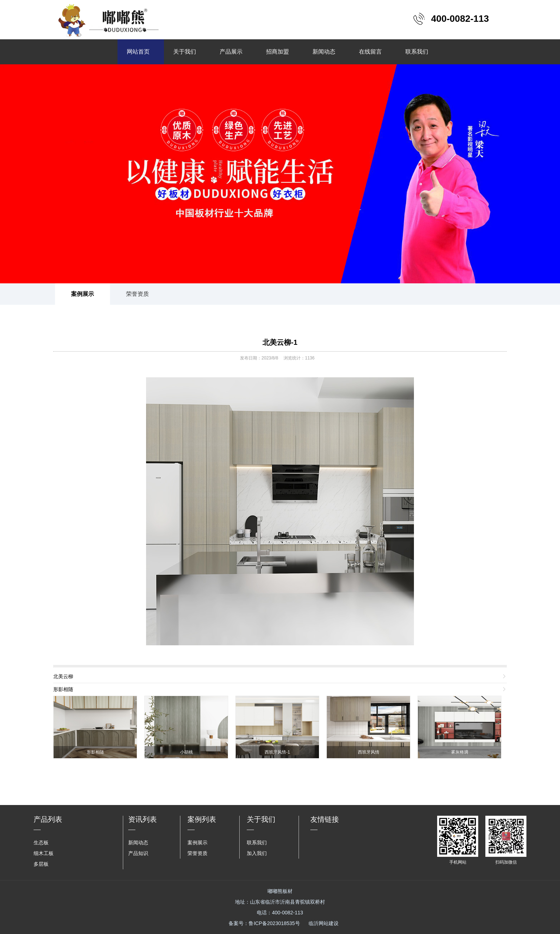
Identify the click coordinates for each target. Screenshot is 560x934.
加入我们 (257, 853)
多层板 (41, 864)
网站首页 (138, 52)
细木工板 (44, 853)
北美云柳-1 (280, 342)
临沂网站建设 (324, 923)
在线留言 (370, 52)
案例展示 (82, 294)
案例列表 (202, 819)
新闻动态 (324, 52)
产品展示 (231, 52)
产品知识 (138, 853)
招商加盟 (277, 52)
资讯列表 (142, 819)
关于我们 (185, 52)
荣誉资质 (137, 294)
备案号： (264, 923)
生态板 (41, 843)
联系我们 (417, 52)
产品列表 (48, 819)
